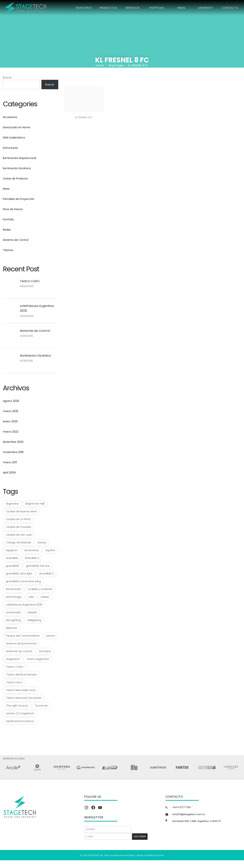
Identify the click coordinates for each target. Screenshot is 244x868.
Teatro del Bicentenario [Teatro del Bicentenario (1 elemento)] (21, 675)
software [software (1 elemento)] (45, 651)
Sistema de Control (16, 240)
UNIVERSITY (206, 8)
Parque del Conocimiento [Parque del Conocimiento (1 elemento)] (23, 636)
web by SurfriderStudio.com (150, 855)
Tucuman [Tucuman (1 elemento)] (41, 706)
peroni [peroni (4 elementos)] (51, 636)
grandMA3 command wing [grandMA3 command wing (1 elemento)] (23, 581)
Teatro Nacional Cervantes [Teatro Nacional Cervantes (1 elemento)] (24, 698)
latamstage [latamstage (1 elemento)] (14, 597)
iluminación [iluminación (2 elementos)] (14, 589)
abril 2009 (9, 473)
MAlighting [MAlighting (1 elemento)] (34, 620)
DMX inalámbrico (14, 138)
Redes (7, 230)
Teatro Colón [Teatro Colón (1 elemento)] (15, 667)
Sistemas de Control (35, 331)
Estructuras (10, 148)
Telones (8, 250)
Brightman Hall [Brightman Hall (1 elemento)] (35, 504)
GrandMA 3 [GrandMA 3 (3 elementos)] (46, 574)
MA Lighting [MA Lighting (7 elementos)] (13, 620)
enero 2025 (10, 421)
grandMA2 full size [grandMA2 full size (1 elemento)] (38, 566)
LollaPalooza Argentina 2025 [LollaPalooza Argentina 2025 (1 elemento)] (24, 605)
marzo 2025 (11, 411)
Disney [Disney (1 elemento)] (42, 542)
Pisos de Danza (13, 209)
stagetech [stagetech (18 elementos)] (13, 659)
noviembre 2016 (13, 452)
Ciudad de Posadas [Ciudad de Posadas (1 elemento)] (19, 527)
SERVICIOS (132, 8)
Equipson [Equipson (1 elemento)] (12, 550)
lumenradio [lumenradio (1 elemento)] (13, 612)
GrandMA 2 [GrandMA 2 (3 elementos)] (32, 558)
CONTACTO (230, 8)
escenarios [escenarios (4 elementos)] (32, 550)
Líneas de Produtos (15, 178)
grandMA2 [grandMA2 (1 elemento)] (12, 566)
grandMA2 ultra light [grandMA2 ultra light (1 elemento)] (19, 574)
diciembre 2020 (13, 442)
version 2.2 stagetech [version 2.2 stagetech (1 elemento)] (20, 713)
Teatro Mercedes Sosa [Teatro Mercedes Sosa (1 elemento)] (21, 690)
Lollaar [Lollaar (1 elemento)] (45, 597)
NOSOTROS (84, 8)
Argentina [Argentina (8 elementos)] (12, 504)
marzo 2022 (11, 432)
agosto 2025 (11, 401)
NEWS (181, 8)
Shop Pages (116, 65)
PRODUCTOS (108, 8)
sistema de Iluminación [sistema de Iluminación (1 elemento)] (21, 643)
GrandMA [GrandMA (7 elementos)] (12, 558)
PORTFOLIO (157, 8)
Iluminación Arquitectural (19, 158)
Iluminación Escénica (17, 168)
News (6, 189)
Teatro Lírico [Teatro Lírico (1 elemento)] (14, 682)
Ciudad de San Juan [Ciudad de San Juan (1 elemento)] (19, 535)
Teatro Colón (30, 281)
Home (100, 65)
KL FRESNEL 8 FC (84, 117)
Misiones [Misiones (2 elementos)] (11, 628)
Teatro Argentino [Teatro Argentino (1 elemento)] (38, 659)
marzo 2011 (10, 462)
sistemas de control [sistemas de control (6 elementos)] (19, 651)
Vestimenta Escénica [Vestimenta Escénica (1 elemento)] (20, 721)
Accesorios (10, 117)
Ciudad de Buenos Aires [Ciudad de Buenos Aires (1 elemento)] (21, 511)
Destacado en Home (17, 127)
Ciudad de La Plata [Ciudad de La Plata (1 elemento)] (18, 519)
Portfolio (8, 219)
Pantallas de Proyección (19, 199)
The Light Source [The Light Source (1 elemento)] (17, 706)
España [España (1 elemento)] (50, 550)
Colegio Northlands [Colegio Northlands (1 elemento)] (18, 542)
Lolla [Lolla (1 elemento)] (31, 597)
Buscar (7, 77)
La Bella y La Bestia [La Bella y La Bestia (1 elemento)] (40, 589)
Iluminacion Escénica (35, 356)
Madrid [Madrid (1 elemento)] (32, 612)
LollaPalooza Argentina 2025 (37, 308)
